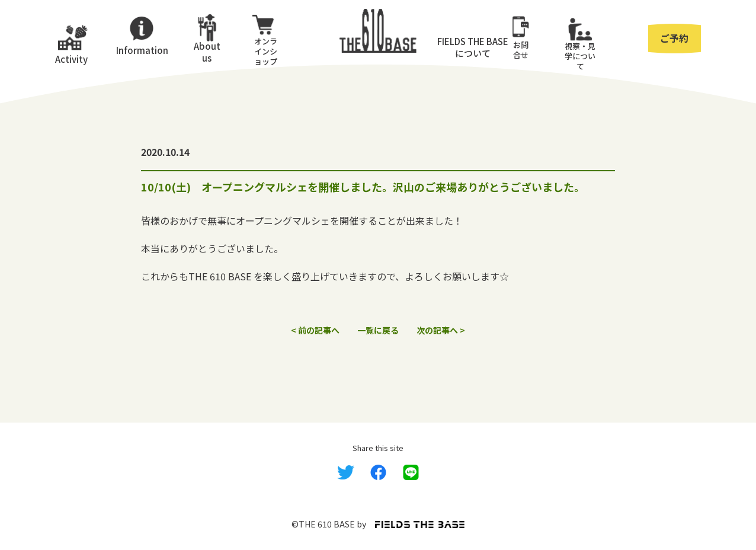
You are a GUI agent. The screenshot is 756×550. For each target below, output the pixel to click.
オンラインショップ (266, 51)
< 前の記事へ (315, 330)
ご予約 (674, 38)
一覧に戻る (378, 330)
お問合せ (521, 50)
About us (207, 52)
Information (142, 50)
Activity (71, 59)
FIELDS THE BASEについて (473, 47)
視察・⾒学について (580, 56)
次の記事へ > (441, 330)
